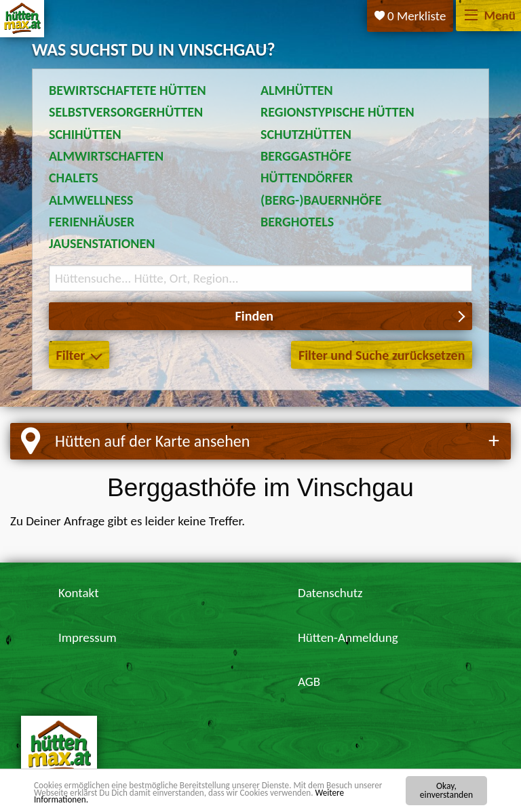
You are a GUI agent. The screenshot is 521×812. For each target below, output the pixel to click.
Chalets (74, 178)
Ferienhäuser (92, 222)
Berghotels (297, 222)
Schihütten (85, 134)
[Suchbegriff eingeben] (260, 278)
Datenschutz (330, 593)
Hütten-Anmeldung (348, 637)
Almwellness (91, 200)
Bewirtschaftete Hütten (128, 90)
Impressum (88, 637)
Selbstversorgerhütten (126, 112)
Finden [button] (254, 316)
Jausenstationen (102, 243)
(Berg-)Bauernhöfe (321, 200)
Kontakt (79, 593)
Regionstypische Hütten (337, 112)
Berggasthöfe (306, 156)
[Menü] (471, 16)
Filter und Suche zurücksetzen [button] (382, 355)
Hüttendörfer (307, 178)
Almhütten (297, 90)
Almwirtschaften (106, 156)
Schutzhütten (306, 134)
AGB (309, 682)
